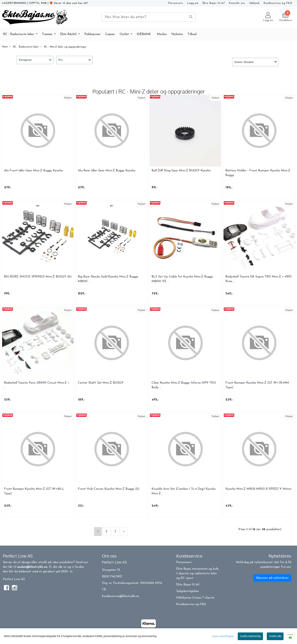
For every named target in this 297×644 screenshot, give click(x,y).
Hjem (5, 47)
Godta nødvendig (250, 636)
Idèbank (254, 3)
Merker (162, 34)
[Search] (148, 17)
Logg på (193, 3)
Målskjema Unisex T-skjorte (195, 598)
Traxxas (48, 34)
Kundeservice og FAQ (278, 3)
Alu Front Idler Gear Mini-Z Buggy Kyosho (33, 171)
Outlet (125, 34)
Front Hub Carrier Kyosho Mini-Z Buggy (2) (109, 489)
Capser (110, 34)
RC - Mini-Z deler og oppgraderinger (63, 47)
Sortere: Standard (244, 62)
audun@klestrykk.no (32, 567)
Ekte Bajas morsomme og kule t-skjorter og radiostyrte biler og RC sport (197, 574)
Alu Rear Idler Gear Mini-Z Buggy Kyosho (107, 171)
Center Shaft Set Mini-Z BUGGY (101, 383)
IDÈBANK (144, 34)
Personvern (176, 3)
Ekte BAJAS (69, 34)
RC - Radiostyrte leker (19, 34)
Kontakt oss (237, 3)
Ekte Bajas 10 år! (214, 3)
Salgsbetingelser (188, 591)
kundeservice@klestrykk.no (121, 596)
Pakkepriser (93, 34)
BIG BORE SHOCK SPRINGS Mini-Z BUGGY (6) (38, 277)
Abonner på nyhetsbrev (272, 578)
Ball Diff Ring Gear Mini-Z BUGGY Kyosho (181, 171)
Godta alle (275, 636)
